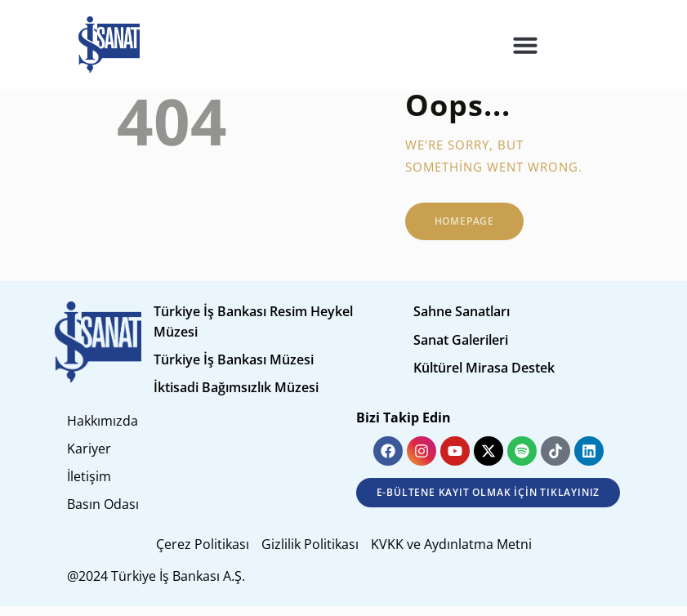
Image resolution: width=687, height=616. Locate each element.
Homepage (464, 221)
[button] (525, 45)
